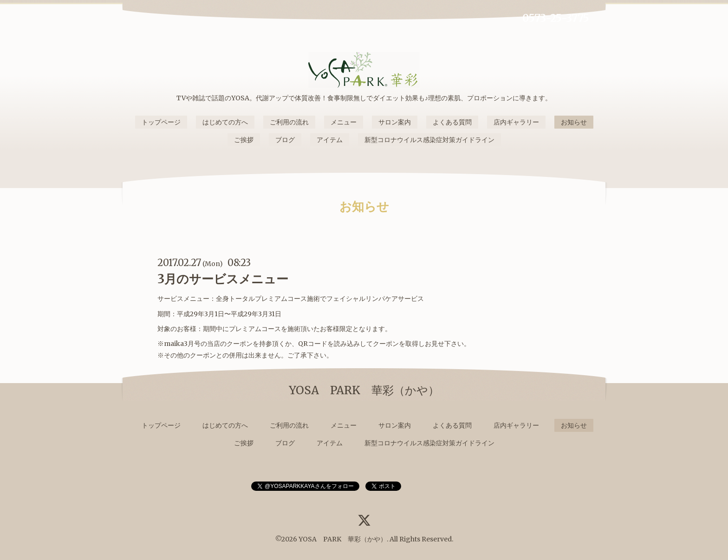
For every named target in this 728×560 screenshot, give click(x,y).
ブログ (285, 140)
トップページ (161, 122)
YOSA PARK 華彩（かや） (343, 539)
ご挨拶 (244, 140)
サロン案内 (395, 122)
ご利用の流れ (289, 122)
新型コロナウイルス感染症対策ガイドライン (429, 140)
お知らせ (574, 122)
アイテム (330, 140)
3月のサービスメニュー (223, 279)
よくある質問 (452, 122)
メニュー (344, 122)
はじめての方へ (225, 122)
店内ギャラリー (516, 122)
